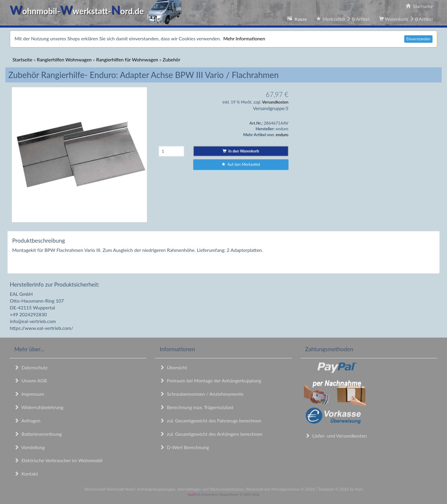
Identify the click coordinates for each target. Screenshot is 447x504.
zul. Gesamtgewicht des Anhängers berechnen (211, 434)
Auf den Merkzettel (241, 164)
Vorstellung (30, 447)
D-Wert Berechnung (184, 447)
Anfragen (27, 420)
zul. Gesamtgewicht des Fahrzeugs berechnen (210, 420)
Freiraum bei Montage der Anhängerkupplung (210, 380)
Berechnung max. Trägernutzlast (196, 407)
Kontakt (26, 474)
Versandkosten (275, 102)
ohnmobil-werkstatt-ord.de (98, 11)
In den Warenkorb (241, 151)
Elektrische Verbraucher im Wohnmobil (58, 460)
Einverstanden (418, 39)
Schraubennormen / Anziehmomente (202, 394)
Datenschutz (31, 367)
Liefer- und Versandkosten (336, 436)
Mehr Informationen (244, 38)
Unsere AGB (31, 380)
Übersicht (173, 367)
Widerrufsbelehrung (39, 407)
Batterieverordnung (38, 434)
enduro (282, 135)
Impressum (29, 394)
